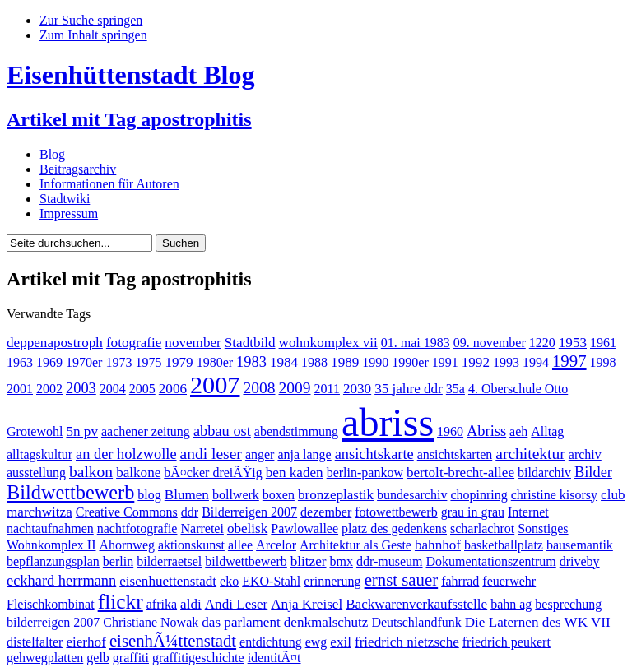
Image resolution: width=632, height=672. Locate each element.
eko (229, 581)
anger (260, 454)
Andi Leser (237, 604)
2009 (295, 388)
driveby (580, 561)
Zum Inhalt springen (93, 35)
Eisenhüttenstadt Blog (130, 75)
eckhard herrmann (61, 581)
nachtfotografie (137, 528)
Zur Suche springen (91, 20)
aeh (518, 431)
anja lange (304, 454)
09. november (490, 343)
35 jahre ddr (409, 389)
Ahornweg (127, 545)
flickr (121, 602)
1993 (506, 362)
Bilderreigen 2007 (249, 512)
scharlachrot (482, 528)
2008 (259, 388)
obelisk (247, 528)
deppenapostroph (55, 343)
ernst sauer (402, 579)
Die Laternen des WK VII (538, 622)
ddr (190, 512)
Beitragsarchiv (78, 169)
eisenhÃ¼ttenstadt (173, 640)
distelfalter (35, 642)
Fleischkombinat (51, 604)
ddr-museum (390, 561)
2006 (173, 389)
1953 (573, 343)
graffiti (131, 658)
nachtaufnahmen (50, 528)
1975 (148, 362)
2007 (215, 385)
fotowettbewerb (396, 512)
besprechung (568, 604)
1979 (179, 362)
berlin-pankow (365, 473)
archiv (585, 454)
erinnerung (332, 581)
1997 (569, 361)
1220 (542, 343)
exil (341, 642)
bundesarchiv (412, 495)
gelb (98, 658)
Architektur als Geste (355, 545)
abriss (388, 422)
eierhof (86, 642)
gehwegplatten (45, 658)
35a (455, 389)
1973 (118, 362)
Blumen (187, 495)
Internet (528, 512)
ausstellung (36, 473)
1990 (375, 362)
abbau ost (222, 431)
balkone (138, 473)
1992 (476, 362)
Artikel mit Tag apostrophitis (129, 119)
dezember (326, 512)
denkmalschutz (326, 622)
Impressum (69, 213)
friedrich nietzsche (407, 642)
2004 (113, 389)
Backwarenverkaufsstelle (416, 604)
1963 (20, 362)
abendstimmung (296, 431)
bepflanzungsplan (53, 561)
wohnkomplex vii (328, 343)
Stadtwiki (65, 199)
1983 (251, 362)
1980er (215, 362)
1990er (410, 362)
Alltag (547, 431)
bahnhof (438, 545)
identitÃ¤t (274, 658)
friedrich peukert (507, 642)
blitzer (309, 561)
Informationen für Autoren (109, 184)
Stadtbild (250, 343)
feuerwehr (509, 581)
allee (240, 545)
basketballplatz (504, 545)
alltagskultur (39, 454)
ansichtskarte (374, 454)
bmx (342, 561)
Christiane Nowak (151, 622)
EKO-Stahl (271, 581)
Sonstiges (543, 528)
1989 (345, 362)
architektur (530, 454)
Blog (52, 154)
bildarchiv (544, 473)
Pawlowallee (304, 528)
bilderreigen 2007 (53, 622)
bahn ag (511, 604)
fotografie (134, 343)
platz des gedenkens (394, 528)
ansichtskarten (455, 454)
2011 (327, 389)
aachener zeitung (146, 431)
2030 (357, 389)
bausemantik (580, 545)
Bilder (593, 472)
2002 (49, 389)
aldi (191, 604)
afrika (162, 604)
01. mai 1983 (416, 343)
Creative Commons (127, 512)
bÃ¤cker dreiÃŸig (213, 473)
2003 (81, 388)
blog (149, 495)
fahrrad (460, 581)
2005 (142, 389)
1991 (445, 362)
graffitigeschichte (198, 658)
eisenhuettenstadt (168, 581)
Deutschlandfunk (416, 622)
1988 (314, 362)
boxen (279, 495)
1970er (84, 362)
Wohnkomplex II (51, 545)
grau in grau (473, 512)
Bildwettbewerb (70, 492)
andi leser (211, 454)
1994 (536, 362)
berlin (118, 561)
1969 (49, 362)
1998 (603, 362)
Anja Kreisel (307, 604)
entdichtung (271, 642)
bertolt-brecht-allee (460, 473)
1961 (603, 343)
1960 (450, 431)
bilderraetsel (169, 561)
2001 (20, 389)
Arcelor (276, 545)
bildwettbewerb (246, 561)
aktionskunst (191, 545)
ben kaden (295, 473)
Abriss (486, 431)
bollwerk (236, 495)
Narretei (202, 528)
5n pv (82, 431)
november (193, 343)
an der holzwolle (126, 454)
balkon (91, 472)
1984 (284, 362)
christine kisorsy (554, 495)
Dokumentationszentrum (491, 561)
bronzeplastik (336, 495)
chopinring (479, 495)
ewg (316, 642)
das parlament (241, 622)
